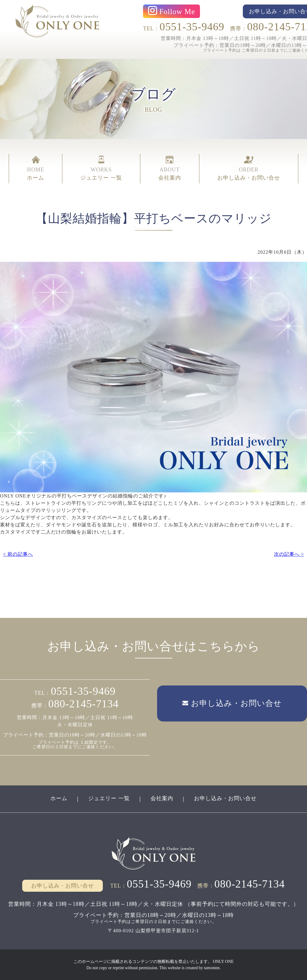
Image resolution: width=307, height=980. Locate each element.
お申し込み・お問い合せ (225, 798)
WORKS (101, 169)
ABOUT (170, 169)
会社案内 (162, 798)
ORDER (249, 169)
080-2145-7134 (83, 704)
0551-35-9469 (192, 27)
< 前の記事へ (18, 554)
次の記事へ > (289, 554)
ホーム (59, 798)
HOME (36, 169)
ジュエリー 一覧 (109, 798)
